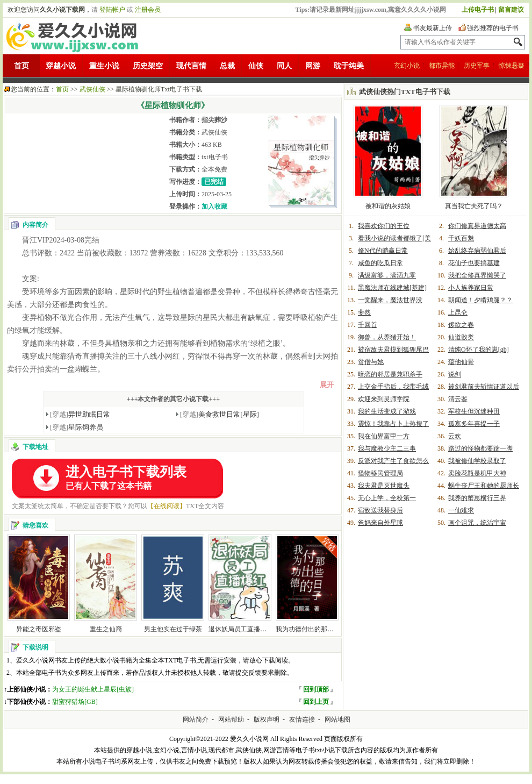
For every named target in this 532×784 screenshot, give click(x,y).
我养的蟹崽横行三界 (477, 498)
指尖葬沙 (214, 120)
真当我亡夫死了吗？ (474, 206)
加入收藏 (214, 206)
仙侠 (256, 66)
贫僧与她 (371, 362)
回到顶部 (316, 689)
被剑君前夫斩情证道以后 (484, 387)
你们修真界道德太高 (477, 226)
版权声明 (267, 719)
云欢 (455, 436)
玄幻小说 (407, 66)
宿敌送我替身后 (380, 510)
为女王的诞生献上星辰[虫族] (93, 689)
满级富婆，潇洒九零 (387, 275)
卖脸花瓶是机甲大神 (477, 473)
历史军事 (477, 66)
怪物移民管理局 (380, 473)
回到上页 (316, 702)
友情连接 (302, 719)
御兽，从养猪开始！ (387, 337)
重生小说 (104, 66)
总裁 (227, 66)
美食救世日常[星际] (220, 414)
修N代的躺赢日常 (383, 251)
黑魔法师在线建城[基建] (392, 288)
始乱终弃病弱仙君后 (477, 251)
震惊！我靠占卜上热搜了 (393, 424)
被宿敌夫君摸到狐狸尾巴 (393, 350)
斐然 (364, 312)
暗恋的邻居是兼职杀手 (390, 374)
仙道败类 (461, 337)
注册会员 (148, 10)
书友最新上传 (433, 28)
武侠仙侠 (92, 89)
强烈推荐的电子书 (493, 28)
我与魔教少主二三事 (387, 448)
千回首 (368, 325)
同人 (284, 66)
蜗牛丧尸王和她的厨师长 (484, 486)
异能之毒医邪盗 (39, 629)
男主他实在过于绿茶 (173, 629)
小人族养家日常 (471, 288)
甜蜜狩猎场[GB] (75, 702)
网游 (313, 66)
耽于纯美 (349, 66)
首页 (21, 66)
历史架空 (148, 66)
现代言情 (191, 66)
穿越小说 (61, 66)
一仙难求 (461, 510)
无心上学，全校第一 (387, 498)
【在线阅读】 (167, 506)
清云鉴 (458, 399)
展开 (327, 385)
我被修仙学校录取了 (477, 461)
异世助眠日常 (80, 414)
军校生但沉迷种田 (474, 411)
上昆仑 (458, 312)
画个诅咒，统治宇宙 (477, 523)
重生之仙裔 (106, 629)
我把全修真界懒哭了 (477, 275)
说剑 (455, 374)
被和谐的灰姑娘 (388, 206)
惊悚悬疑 (512, 66)
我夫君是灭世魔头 (384, 486)
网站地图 (337, 719)
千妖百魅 (461, 238)
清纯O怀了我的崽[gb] (479, 350)
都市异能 (442, 66)
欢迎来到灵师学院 (384, 399)
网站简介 (196, 719)
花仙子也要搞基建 (474, 263)
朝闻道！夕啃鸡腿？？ (480, 300)
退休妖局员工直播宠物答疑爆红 (254, 629)
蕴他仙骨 (461, 362)
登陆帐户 (112, 10)
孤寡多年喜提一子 (474, 424)
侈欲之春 (461, 325)
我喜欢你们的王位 (384, 226)
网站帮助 (231, 719)
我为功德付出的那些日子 (311, 629)
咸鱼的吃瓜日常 (380, 263)
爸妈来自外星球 (380, 523)
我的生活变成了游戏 (387, 411)
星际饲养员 (77, 427)
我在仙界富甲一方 (384, 436)
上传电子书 (478, 10)
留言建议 (511, 10)
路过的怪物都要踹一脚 (480, 448)
